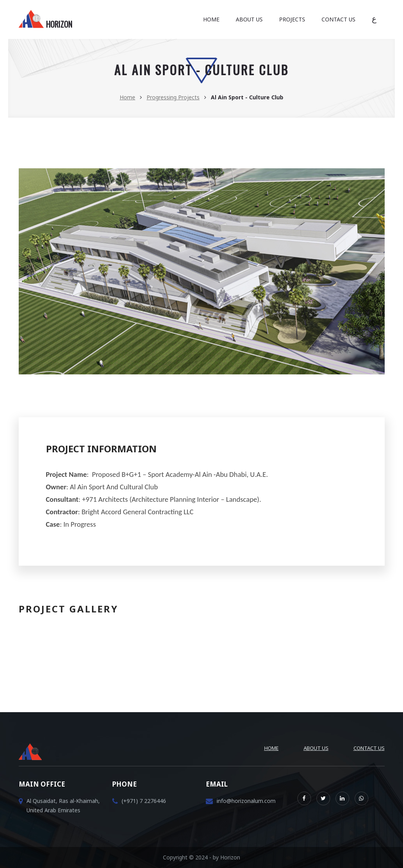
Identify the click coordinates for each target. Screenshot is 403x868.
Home (211, 19)
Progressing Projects (173, 97)
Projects (292, 19)
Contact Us (338, 19)
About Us (249, 19)
